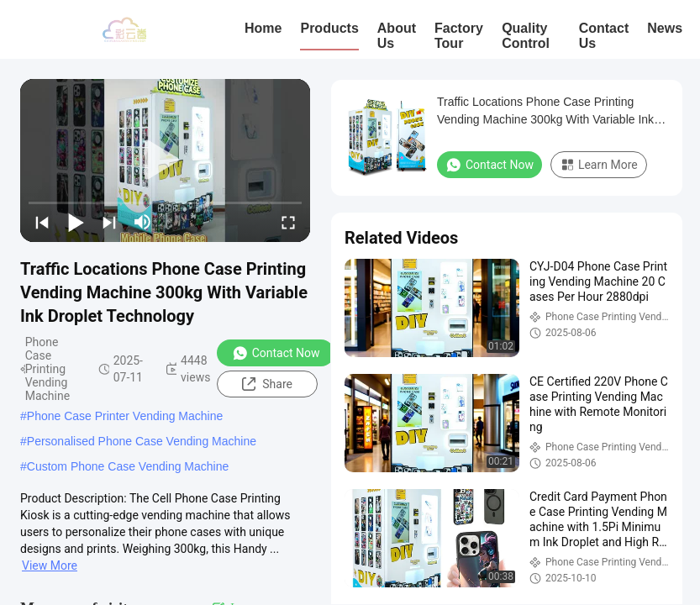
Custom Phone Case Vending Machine (128, 466)
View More (50, 566)
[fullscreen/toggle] (288, 222)
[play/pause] (76, 222)
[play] (166, 160)
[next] (109, 222)
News (665, 28)
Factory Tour (459, 36)
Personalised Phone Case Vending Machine (142, 441)
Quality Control (526, 36)
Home (263, 28)
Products (329, 28)
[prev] (42, 222)
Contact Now (276, 353)
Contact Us (604, 36)
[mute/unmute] (143, 222)
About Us (397, 36)
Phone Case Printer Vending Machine (125, 416)
